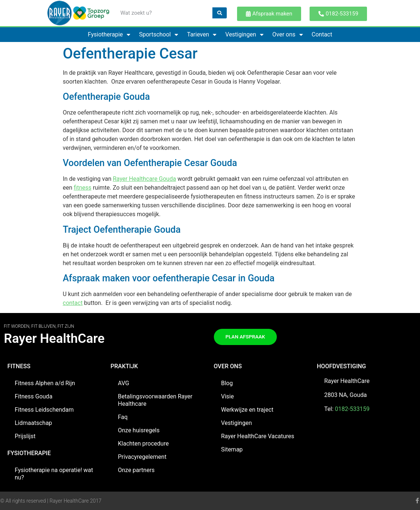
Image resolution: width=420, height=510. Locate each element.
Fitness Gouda (33, 396)
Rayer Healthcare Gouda (144, 179)
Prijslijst (25, 436)
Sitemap (232, 449)
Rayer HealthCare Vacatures (258, 436)
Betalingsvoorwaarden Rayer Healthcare (155, 400)
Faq (123, 417)
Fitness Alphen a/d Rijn (45, 383)
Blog (227, 383)
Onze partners (136, 470)
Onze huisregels (139, 430)
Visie (228, 396)
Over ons (288, 35)
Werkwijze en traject (247, 410)
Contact (322, 34)
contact (73, 303)
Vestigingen (244, 35)
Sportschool (159, 35)
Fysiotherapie (109, 35)
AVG (123, 383)
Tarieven (202, 35)
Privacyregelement (142, 457)
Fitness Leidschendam (44, 410)
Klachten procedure (143, 444)
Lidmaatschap (33, 423)
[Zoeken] (220, 13)
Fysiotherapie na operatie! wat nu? (54, 474)
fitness (82, 188)
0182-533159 (352, 409)
